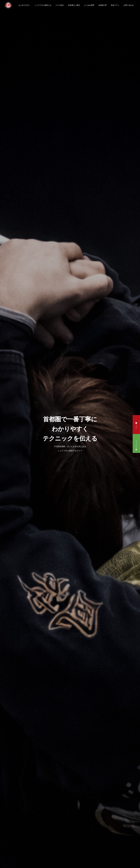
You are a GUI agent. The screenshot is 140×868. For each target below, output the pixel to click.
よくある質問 (89, 5)
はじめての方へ (24, 5)
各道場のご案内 (74, 5)
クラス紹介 (60, 5)
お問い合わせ (129, 5)
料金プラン (115, 5)
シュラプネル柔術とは (43, 5)
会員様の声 (103, 5)
